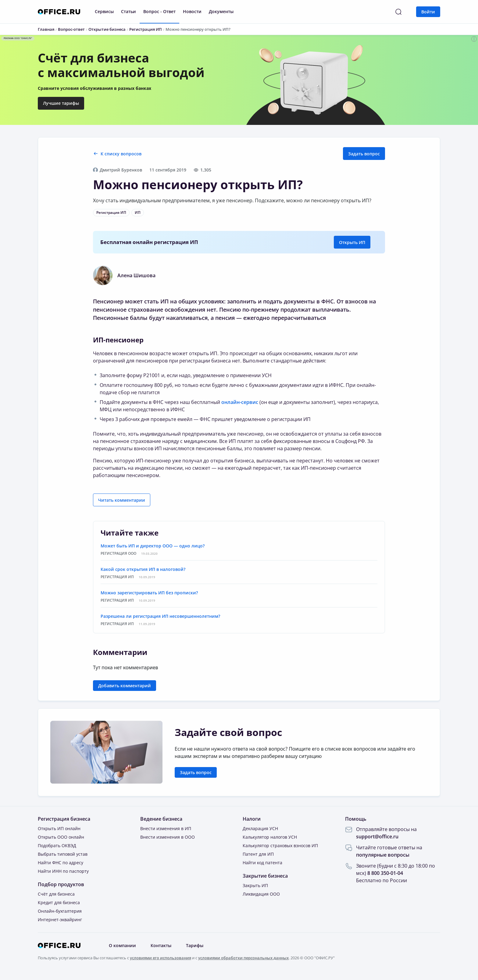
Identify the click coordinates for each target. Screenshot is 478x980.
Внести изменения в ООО (168, 837)
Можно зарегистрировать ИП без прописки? (149, 593)
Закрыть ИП (255, 885)
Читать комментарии (122, 500)
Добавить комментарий (125, 686)
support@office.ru (377, 837)
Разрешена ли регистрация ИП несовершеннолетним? (160, 616)
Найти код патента (262, 863)
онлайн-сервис (240, 402)
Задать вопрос (364, 154)
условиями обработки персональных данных (243, 958)
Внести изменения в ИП (166, 828)
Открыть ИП (352, 242)
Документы (221, 11)
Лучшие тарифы (61, 103)
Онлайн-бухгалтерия (60, 911)
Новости (192, 11)
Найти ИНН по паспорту (63, 871)
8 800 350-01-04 (385, 873)
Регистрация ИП (111, 212)
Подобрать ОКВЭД (57, 846)
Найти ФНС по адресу (61, 863)
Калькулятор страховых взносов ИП (280, 846)
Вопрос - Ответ (159, 11)
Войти (428, 12)
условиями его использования (161, 958)
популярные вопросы (383, 855)
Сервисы (104, 11)
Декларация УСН (260, 828)
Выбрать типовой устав (63, 854)
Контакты (161, 945)
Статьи (128, 11)
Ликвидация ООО (261, 894)
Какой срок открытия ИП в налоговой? (143, 569)
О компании (122, 945)
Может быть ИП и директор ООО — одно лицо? (153, 546)
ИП (138, 212)
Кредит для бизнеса (59, 902)
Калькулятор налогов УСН (270, 837)
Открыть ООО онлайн (61, 837)
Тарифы (195, 945)
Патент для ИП (258, 854)
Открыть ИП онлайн (59, 828)
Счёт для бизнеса (56, 894)
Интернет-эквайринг (60, 920)
